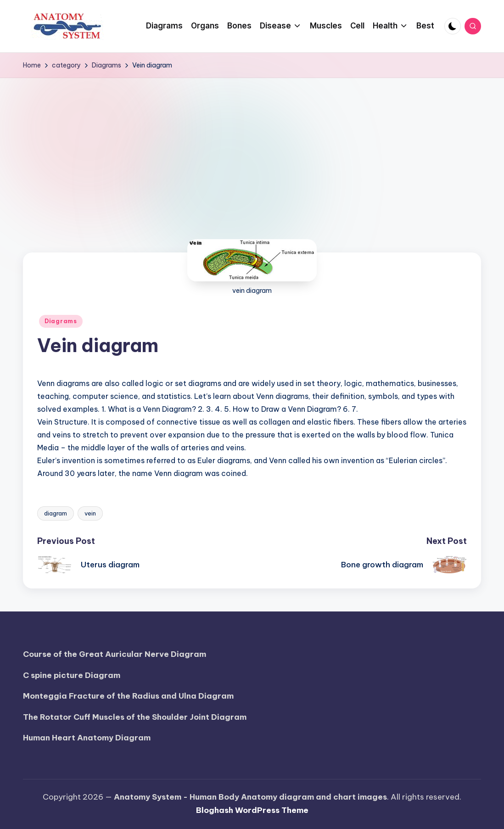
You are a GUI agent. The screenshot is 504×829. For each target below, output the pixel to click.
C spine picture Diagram (72, 675)
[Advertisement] (252, 147)
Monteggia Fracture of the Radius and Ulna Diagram (128, 696)
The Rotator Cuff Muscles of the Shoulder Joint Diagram (135, 717)
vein (90, 513)
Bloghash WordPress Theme (252, 810)
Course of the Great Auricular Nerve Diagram (115, 654)
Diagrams (61, 321)
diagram (56, 513)
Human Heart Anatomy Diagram (87, 738)
